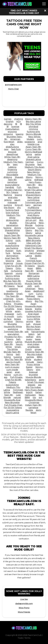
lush (28, 324)
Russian (9, 251)
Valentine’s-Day (33, 246)
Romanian (34, 273)
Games (8, 119)
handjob (10, 187)
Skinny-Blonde (33, 134)
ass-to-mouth (13, 362)
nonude (30, 362)
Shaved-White (12, 230)
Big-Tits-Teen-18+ (14, 360)
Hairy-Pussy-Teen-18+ (34, 184)
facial (20, 286)
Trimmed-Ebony (33, 210)
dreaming (12, 160)
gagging (13, 289)
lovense (15, 127)
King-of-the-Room (14, 206)
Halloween (30, 395)
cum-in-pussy (12, 367)
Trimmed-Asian (33, 261)
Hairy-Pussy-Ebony (35, 297)
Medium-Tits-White (13, 216)
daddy (38, 256)
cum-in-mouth (13, 315)
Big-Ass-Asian (33, 327)
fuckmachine (33, 316)
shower (37, 324)
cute (18, 395)
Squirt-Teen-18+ (12, 235)
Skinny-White (13, 276)
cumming (12, 172)
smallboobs (33, 347)
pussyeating (13, 410)
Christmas (34, 403)
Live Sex (24, 599)
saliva (38, 233)
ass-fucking (12, 248)
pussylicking (12, 385)
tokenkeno (31, 380)
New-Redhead (33, 218)
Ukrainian (30, 289)
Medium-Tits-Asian (35, 167)
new (6, 149)
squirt (17, 200)
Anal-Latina (33, 157)
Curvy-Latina (33, 213)
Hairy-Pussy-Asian (34, 390)
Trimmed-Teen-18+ (13, 332)
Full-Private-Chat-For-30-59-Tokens (13, 406)
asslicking (13, 329)
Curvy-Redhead (34, 295)
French (33, 258)
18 (16, 124)
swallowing (12, 291)
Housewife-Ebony (34, 400)
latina (29, 154)
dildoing (8, 177)
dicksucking (12, 220)
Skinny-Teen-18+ (12, 238)
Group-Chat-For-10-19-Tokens (35, 265)
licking (9, 241)
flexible (29, 410)
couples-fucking (33, 311)
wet (27, 332)
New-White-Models (34, 138)
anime (30, 322)
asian (9, 372)
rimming (33, 129)
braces (29, 309)
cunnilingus (33, 200)
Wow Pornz (24, 608)
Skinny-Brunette (16, 323)
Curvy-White (33, 319)
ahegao (41, 251)
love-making (12, 213)
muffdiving (33, 208)
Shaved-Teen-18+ (16, 178)
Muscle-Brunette (33, 342)
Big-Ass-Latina (33, 122)
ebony (29, 301)
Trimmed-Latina (33, 203)
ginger (38, 349)
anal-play (13, 197)
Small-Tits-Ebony (33, 248)
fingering (12, 170)
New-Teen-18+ (12, 365)
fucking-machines (34, 227)
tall (39, 334)
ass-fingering (12, 262)
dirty (39, 337)
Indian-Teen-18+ (33, 405)
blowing (10, 261)
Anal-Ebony (33, 215)
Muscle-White (33, 281)
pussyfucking (12, 246)
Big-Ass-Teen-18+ (12, 281)
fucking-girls (33, 132)
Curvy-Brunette (35, 163)
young (19, 273)
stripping (8, 134)
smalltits (10, 309)
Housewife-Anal (12, 400)
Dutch (29, 349)
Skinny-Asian (33, 329)
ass (40, 385)
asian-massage (13, 313)
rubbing (12, 167)
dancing (8, 124)
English (10, 122)
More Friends (24, 612)
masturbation (12, 129)
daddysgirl (39, 291)
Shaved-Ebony (33, 195)
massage (12, 203)
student (38, 360)
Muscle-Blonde (33, 377)
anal (40, 142)
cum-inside (12, 370)
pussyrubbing (12, 185)
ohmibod (33, 127)
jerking (8, 200)
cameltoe (33, 408)
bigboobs (9, 294)
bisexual (33, 372)
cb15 (30, 286)
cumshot (8, 322)
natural (17, 397)
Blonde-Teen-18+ (12, 352)
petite (38, 154)
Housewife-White (13, 327)
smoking (29, 251)
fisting (10, 354)
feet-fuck (16, 149)
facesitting (12, 233)
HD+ (19, 122)
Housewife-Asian (33, 306)
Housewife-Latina (34, 235)
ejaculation (13, 334)
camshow (12, 182)
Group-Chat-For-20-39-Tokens (14, 266)
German (30, 162)
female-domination (14, 254)
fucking (7, 228)
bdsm (32, 334)
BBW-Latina (33, 276)
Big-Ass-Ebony (35, 186)
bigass (18, 319)
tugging (18, 357)
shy (19, 208)
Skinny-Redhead (33, 152)
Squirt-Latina (12, 413)
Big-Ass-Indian (35, 354)
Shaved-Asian (33, 192)
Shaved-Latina (33, 160)
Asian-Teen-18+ (33, 147)
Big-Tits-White (33, 124)
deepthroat (12, 154)
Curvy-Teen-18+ (33, 149)
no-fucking (16, 271)
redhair (30, 337)
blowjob (12, 152)
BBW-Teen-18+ (33, 270)
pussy (29, 339)
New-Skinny (33, 172)
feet (39, 165)
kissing (18, 195)
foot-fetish (9, 142)
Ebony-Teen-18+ (33, 119)
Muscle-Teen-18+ (33, 284)
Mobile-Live (33, 144)
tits (34, 397)
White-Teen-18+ (12, 157)
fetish (33, 413)
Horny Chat (13, 89)
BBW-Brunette (33, 241)
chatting (19, 119)
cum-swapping (34, 141)
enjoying (12, 132)
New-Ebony (34, 238)
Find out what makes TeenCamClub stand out (24, 12)
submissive (33, 278)
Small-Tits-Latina (33, 190)
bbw (38, 322)
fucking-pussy (12, 278)
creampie (8, 299)
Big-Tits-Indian (33, 387)
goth (37, 286)
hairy (28, 205)
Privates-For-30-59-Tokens (13, 305)
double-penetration (12, 224)
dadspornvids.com (24, 604)
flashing (8, 195)
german (37, 205)
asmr (42, 380)
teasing (20, 134)
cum (31, 294)
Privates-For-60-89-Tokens (13, 285)
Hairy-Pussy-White (35, 363)
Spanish (9, 273)
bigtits (38, 309)
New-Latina (33, 197)
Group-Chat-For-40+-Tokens (14, 301)
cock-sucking (15, 242)
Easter (29, 367)
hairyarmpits (38, 332)
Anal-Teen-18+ (12, 258)
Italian (39, 392)
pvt (40, 397)
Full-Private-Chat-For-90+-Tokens (13, 190)
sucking (8, 205)
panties (30, 357)
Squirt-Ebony (35, 170)
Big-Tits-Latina (34, 222)
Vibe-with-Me (33, 243)
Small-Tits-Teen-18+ (14, 295)
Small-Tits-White (14, 348)
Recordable (12, 175)
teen (15, 165)
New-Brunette (12, 403)
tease (38, 339)
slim (38, 370)
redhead (39, 180)
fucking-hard (12, 210)
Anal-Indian (33, 344)
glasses (32, 385)
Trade (20, 638)
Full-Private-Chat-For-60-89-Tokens (14, 380)
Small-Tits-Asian (36, 382)
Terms (27, 638)
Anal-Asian (33, 314)
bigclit (29, 392)
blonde (7, 397)
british (40, 271)
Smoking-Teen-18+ (35, 352)
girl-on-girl (31, 220)
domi (39, 410)
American (15, 139)
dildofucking (12, 147)
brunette (33, 375)
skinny (18, 228)
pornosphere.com (13, 85)
